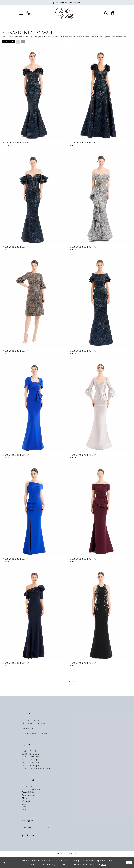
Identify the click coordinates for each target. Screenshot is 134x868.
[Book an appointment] (67, 3)
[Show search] (106, 13)
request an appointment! (115, 37)
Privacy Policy (29, 786)
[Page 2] (70, 681)
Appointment (28, 795)
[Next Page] (73, 681)
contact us (95, 37)
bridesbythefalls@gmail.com (36, 733)
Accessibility (28, 792)
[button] (21, 13)
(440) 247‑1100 (29, 728)
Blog (24, 807)
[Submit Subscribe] (49, 827)
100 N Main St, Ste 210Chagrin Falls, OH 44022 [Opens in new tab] (34, 722)
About (25, 798)
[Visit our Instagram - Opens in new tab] (33, 835)
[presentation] (33, 93)
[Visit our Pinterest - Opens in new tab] (28, 835)
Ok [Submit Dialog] (129, 862)
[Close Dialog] (4, 862)
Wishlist (26, 801)
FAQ (24, 810)
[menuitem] (21, 13)
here (103, 864)
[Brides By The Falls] (67, 13)
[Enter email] (36, 827)
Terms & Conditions (31, 789)
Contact (26, 804)
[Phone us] (28, 13)
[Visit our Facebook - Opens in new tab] (23, 835)
